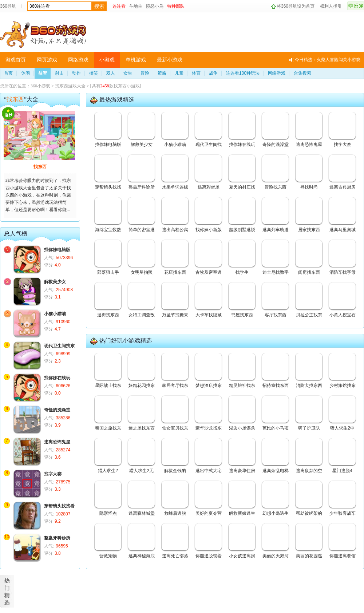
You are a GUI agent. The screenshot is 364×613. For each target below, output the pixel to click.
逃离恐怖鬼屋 (57, 442)
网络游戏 (78, 60)
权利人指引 (331, 6)
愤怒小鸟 (155, 6)
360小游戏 (40, 86)
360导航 (8, 6)
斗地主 (136, 6)
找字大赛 (53, 474)
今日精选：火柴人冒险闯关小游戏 (328, 60)
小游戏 (107, 60)
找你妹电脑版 (57, 250)
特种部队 (176, 6)
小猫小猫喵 (55, 314)
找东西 (40, 167)
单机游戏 (136, 60)
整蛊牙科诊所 (57, 538)
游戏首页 (16, 60)
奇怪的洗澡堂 (57, 410)
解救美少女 (55, 282)
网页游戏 (47, 60)
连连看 (119, 6)
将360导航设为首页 (296, 6)
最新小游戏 (170, 60)
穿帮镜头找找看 (59, 506)
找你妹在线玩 (57, 378)
